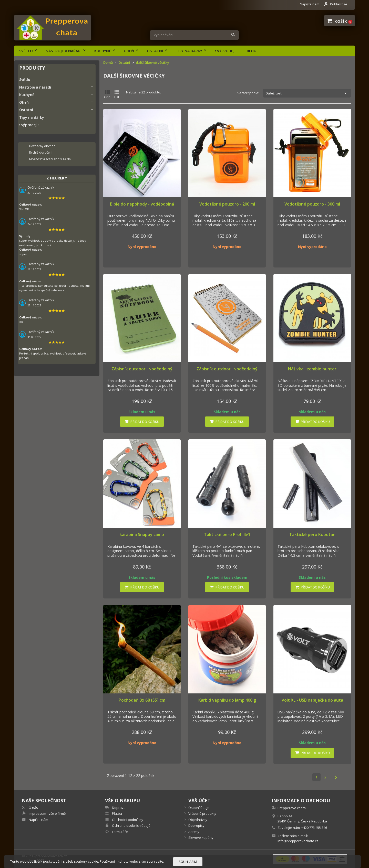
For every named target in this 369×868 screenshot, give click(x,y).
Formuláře (120, 832)
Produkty (32, 68)
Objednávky (198, 820)
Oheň (129, 51)
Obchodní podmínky (127, 820)
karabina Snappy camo (142, 534)
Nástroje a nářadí (64, 51)
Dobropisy (196, 826)
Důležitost (307, 93)
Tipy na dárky (189, 51)
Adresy (194, 832)
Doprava (118, 808)
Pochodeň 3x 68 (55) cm (142, 700)
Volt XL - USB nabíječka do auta (312, 700)
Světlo (26, 51)
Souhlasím (188, 862)
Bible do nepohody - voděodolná (142, 204)
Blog (252, 51)
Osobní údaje (199, 808)
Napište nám (310, 4)
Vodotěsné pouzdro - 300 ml (312, 204)
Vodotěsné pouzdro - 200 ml (227, 204)
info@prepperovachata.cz (298, 841)
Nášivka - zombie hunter (312, 369)
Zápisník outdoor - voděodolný (142, 369)
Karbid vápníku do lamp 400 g (227, 700)
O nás (33, 808)
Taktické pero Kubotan (312, 534)
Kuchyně (103, 51)
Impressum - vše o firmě (47, 813)
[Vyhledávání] (194, 35)
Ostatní (155, 51)
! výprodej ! (226, 51)
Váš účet (199, 800)
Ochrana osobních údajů (131, 826)
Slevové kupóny (201, 838)
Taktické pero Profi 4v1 (227, 534)
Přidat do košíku (142, 422)
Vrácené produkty (202, 813)
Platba (117, 813)
